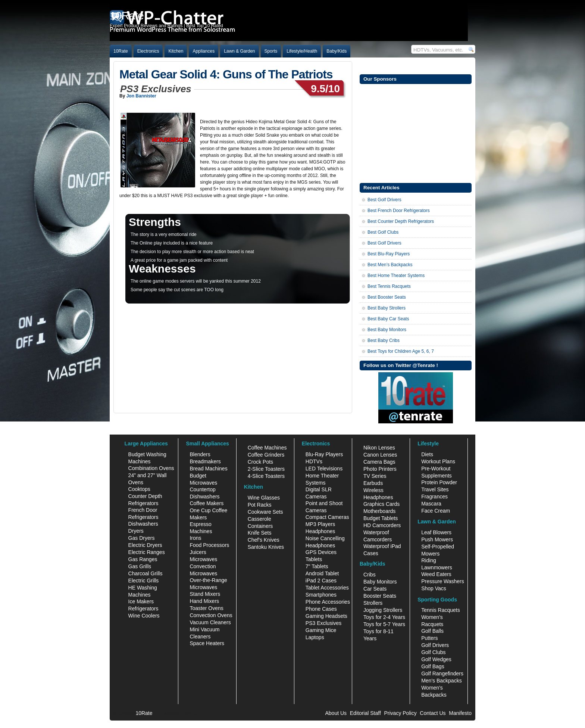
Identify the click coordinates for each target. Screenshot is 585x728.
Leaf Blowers (436, 532)
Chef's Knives (264, 540)
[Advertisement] (416, 133)
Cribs (370, 575)
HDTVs (314, 461)
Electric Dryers (145, 545)
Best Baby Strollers (387, 308)
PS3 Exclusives (323, 623)
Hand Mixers (204, 601)
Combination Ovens (151, 468)
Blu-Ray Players (324, 454)
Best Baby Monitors (387, 330)
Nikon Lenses (379, 448)
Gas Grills (140, 566)
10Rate (121, 51)
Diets (427, 454)
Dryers (136, 531)
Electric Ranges (147, 552)
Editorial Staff (365, 713)
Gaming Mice (321, 630)
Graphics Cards (381, 504)
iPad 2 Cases (321, 581)
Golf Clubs (433, 652)
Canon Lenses (380, 455)
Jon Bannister (141, 96)
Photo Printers (380, 469)
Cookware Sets (265, 512)
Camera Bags (379, 462)
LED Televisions (324, 469)
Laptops (315, 637)
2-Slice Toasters (266, 469)
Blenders (200, 454)
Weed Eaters (436, 574)
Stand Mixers (205, 594)
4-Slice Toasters (266, 476)
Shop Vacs (434, 588)
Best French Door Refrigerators (399, 211)
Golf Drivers (435, 645)
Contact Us (433, 713)
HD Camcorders (382, 525)
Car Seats (375, 589)
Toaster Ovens (206, 608)
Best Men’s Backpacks (390, 265)
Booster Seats (380, 596)
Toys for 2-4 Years (384, 617)
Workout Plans (438, 461)
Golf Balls (432, 631)
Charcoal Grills (146, 573)
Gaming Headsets (326, 616)
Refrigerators (143, 609)
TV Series (375, 476)
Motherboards (379, 511)
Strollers (373, 603)
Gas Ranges (143, 559)
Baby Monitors (380, 582)
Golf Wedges (436, 659)
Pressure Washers (443, 581)
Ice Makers (141, 601)
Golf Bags (433, 666)
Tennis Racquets (441, 610)
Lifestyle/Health (302, 51)
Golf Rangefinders (442, 673)
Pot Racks (260, 505)
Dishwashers (143, 524)
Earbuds (373, 483)
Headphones (320, 531)
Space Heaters (207, 643)
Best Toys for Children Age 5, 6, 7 (401, 351)
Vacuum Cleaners (210, 622)
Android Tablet (322, 573)
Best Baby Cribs (384, 340)
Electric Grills (144, 581)
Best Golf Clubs (383, 232)
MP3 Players (320, 524)
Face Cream (436, 511)
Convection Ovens (211, 615)
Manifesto (460, 713)
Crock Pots (260, 462)
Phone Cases (321, 609)
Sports (271, 51)
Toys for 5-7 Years (384, 624)
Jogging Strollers (383, 610)
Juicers (198, 552)
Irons (195, 538)
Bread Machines (208, 469)
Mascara (431, 504)
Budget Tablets (381, 518)
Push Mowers (437, 539)
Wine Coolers (144, 616)
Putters (429, 638)
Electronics (148, 51)
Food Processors (209, 545)
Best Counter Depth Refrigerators (401, 221)
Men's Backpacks (442, 681)
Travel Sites (435, 489)
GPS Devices (321, 552)
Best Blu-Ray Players (389, 254)
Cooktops (139, 489)
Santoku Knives (266, 547)
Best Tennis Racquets (389, 286)
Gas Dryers (142, 538)
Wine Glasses (264, 498)
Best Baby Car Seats (388, 319)
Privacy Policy (401, 713)
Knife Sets (260, 533)
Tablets (314, 559)
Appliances (204, 51)
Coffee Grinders (266, 455)
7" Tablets (317, 566)
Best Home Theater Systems (396, 276)
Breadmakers (205, 461)
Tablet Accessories (327, 588)
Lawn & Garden (239, 51)
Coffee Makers (207, 503)
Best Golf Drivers (384, 200)
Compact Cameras (327, 517)
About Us (336, 713)
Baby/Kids (337, 51)
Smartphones (321, 595)
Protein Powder (439, 482)
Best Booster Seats (387, 297)
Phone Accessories (328, 602)
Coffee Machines (267, 448)
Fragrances (434, 497)
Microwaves (203, 559)
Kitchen (176, 51)
